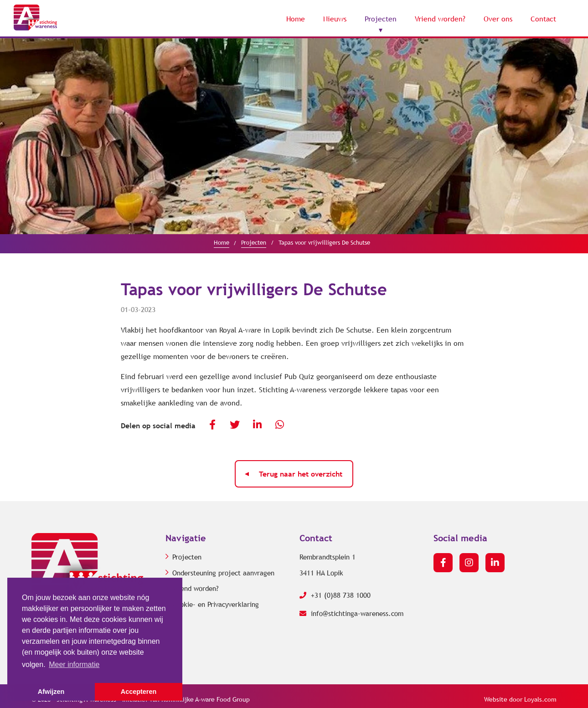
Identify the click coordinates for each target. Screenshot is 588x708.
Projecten (381, 19)
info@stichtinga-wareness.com (351, 614)
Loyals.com (540, 700)
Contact (543, 19)
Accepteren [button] (139, 692)
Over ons (498, 19)
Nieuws (335, 19)
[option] (294, 136)
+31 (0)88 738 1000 (335, 595)
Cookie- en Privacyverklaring (216, 605)
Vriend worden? (440, 19)
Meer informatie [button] (74, 664)
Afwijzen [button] (51, 692)
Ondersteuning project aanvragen (223, 573)
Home (296, 19)
